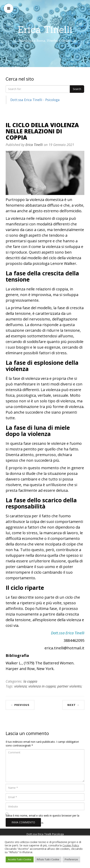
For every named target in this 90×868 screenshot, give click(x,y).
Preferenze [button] (71, 859)
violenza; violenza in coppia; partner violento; (48, 686)
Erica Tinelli (45, 29)
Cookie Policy (71, 845)
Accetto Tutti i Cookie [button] (20, 859)
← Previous (20, 705)
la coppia (30, 681)
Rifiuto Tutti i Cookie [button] (48, 859)
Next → (73, 705)
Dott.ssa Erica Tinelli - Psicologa (35, 100)
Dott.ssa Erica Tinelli (68, 633)
